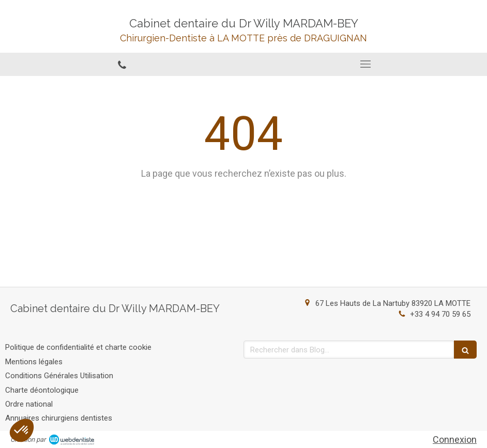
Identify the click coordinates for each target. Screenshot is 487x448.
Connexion (455, 439)
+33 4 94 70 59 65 (440, 314)
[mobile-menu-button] (365, 64)
